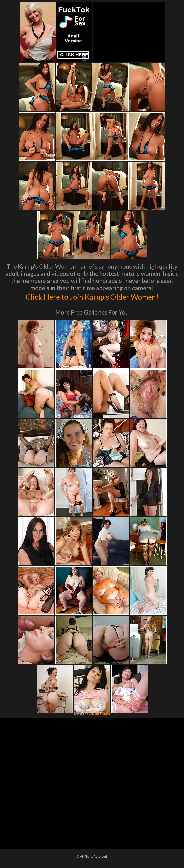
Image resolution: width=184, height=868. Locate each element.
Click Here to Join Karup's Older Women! (92, 296)
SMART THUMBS (101, 714)
